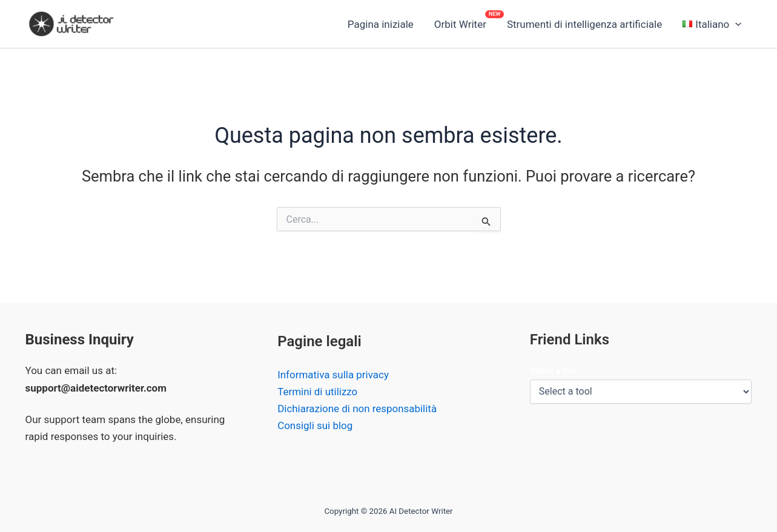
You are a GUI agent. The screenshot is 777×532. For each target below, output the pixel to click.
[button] (712, 24)
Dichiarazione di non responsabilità (357, 409)
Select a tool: (554, 371)
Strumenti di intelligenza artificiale (584, 24)
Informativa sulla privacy (333, 375)
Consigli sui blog (315, 426)
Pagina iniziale (381, 24)
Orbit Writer (460, 24)
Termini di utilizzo (318, 392)
